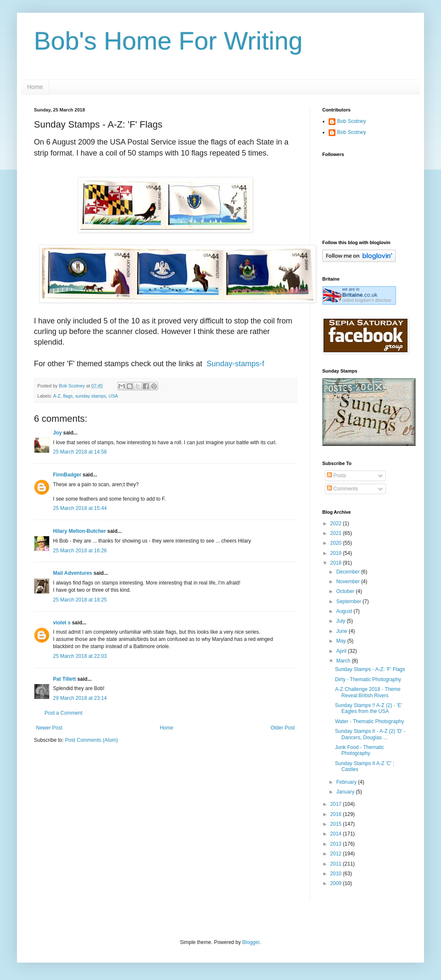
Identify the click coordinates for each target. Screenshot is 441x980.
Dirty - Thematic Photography (368, 679)
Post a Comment (63, 713)
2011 (337, 864)
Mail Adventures (73, 573)
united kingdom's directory (367, 300)
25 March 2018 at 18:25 (80, 600)
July (342, 621)
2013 (337, 844)
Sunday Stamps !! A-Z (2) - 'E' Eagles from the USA (368, 708)
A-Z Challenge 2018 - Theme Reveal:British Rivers (368, 692)
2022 (337, 523)
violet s (62, 623)
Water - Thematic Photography (370, 721)
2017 (337, 804)
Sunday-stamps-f (235, 364)
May (342, 641)
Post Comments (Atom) (91, 740)
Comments (342, 489)
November (349, 582)
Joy (57, 433)
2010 (337, 874)
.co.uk (360, 295)
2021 (337, 533)
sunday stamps (91, 396)
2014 (337, 834)
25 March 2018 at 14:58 (80, 452)
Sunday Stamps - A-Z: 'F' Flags (370, 669)
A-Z (57, 396)
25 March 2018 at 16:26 (80, 551)
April (342, 651)
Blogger (251, 942)
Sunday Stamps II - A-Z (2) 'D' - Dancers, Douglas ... (370, 734)
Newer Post (49, 728)
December (349, 572)
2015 (337, 824)
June (342, 631)
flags (68, 396)
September (349, 601)
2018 (337, 563)
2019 (337, 553)
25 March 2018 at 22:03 (80, 656)
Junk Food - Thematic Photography (360, 750)
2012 (337, 854)
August (345, 611)
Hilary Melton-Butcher (80, 531)
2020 (337, 543)
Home (35, 87)
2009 (337, 883)
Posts (336, 476)
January (346, 792)
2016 (337, 814)
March (344, 661)
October (346, 591)
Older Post (283, 728)
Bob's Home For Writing (168, 41)
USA (113, 396)
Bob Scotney (352, 121)
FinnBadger (67, 475)
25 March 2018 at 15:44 (80, 508)
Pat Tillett (64, 679)
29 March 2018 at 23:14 (80, 698)
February (347, 782)
